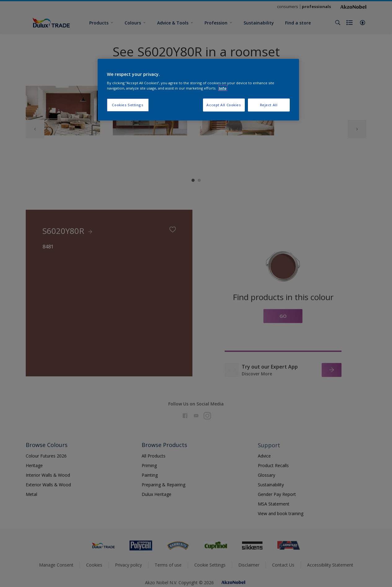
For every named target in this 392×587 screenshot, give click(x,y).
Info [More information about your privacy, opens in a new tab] (223, 88)
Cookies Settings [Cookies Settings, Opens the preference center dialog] (128, 105)
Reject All (269, 105)
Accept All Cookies (224, 105)
